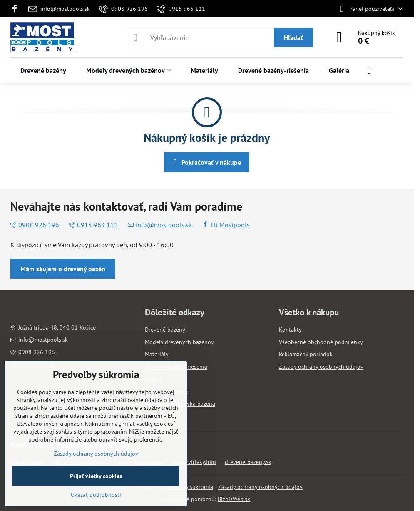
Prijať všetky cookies (96, 476)
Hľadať (293, 37)
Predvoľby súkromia (188, 487)
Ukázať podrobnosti (96, 495)
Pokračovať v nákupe (205, 163)
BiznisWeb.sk (234, 499)
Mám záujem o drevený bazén (63, 269)
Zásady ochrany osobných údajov (260, 487)
